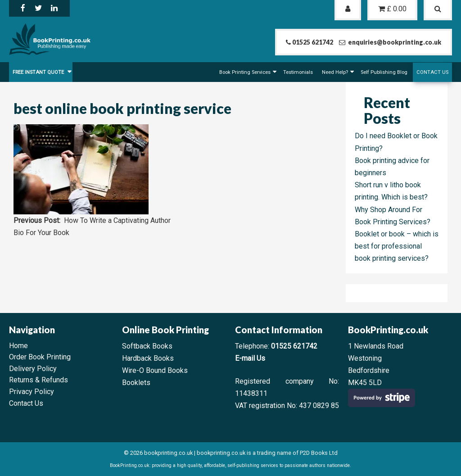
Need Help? (335, 72)
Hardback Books (148, 358)
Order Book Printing (40, 357)
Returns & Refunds (38, 380)
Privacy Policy (32, 392)
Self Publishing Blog (384, 72)
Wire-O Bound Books (155, 370)
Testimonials (298, 72)
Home (18, 346)
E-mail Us (250, 358)
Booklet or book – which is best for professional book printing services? (397, 246)
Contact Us (432, 72)
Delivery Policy (33, 369)
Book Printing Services (245, 72)
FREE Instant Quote (39, 72)
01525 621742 (294, 346)
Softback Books (147, 346)
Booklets (136, 383)
